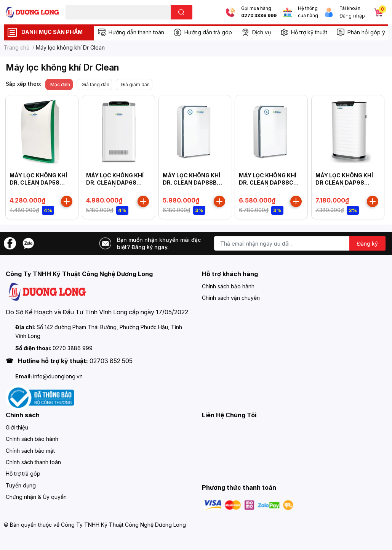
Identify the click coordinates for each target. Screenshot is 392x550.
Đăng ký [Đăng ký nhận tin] (367, 244)
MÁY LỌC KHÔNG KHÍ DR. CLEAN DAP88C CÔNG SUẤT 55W (268, 183)
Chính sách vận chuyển (231, 298)
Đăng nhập (352, 16)
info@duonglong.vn (58, 376)
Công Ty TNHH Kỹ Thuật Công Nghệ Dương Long (123, 525)
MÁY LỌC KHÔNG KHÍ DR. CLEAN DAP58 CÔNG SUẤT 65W (38, 183)
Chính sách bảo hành (228, 286)
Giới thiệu (17, 427)
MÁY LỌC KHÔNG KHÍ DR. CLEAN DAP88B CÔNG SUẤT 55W (191, 183)
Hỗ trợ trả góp (23, 474)
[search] (182, 12)
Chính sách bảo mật (30, 451)
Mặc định (60, 84)
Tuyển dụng (21, 485)
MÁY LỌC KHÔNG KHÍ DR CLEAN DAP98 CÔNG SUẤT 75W (344, 183)
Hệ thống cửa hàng (308, 12)
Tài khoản (350, 8)
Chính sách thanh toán (33, 462)
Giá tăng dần (95, 84)
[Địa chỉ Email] (300, 243)
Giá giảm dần (135, 84)
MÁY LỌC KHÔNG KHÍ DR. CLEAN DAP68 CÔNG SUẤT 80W (115, 183)
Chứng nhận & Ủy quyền (36, 497)
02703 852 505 (111, 361)
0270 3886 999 (259, 16)
